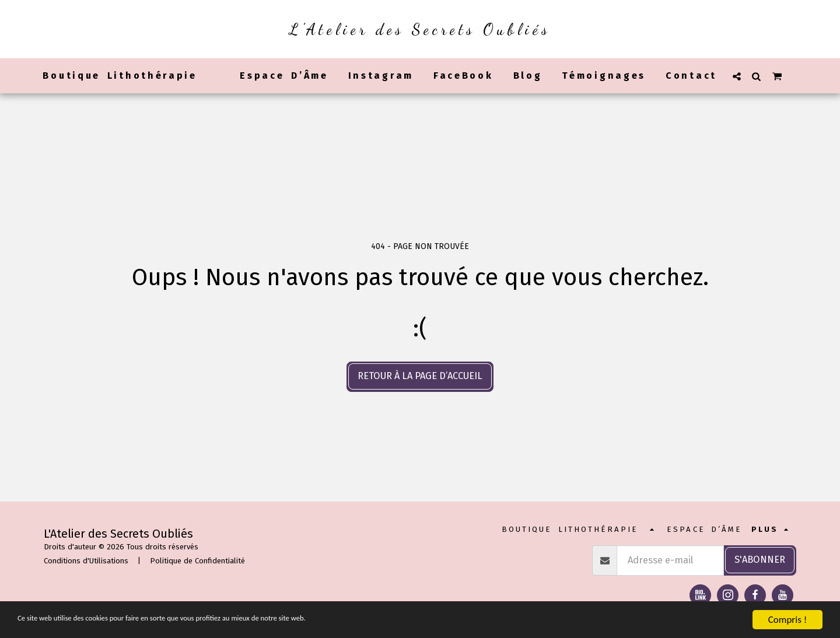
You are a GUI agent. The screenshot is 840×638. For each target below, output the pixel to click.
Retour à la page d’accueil (420, 376)
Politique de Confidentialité (197, 561)
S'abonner (760, 560)
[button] (737, 76)
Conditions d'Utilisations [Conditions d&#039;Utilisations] (86, 561)
